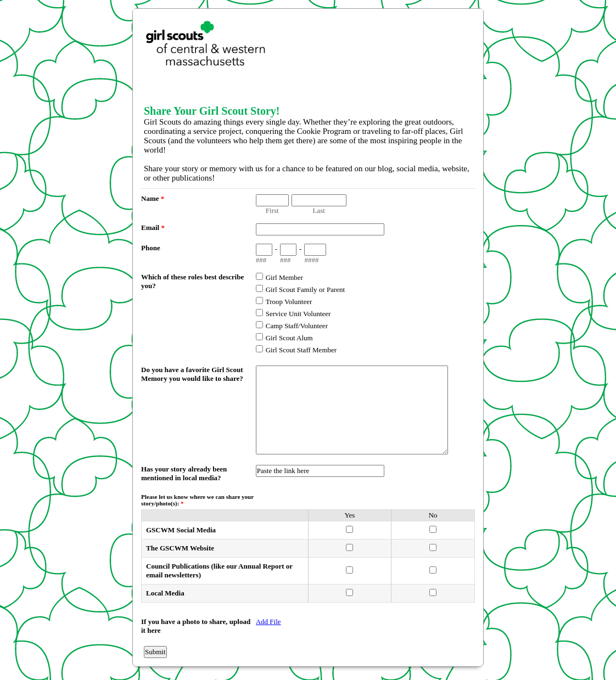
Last (319, 210)
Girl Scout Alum (289, 338)
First (272, 210)
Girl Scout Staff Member (301, 350)
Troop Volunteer (289, 302)
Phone (151, 248)
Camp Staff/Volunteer (297, 326)
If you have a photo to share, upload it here (196, 626)
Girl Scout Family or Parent (305, 290)
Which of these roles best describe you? (192, 281)
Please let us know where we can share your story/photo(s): (197, 500)
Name (153, 198)
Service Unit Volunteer (298, 314)
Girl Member (284, 277)
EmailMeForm (308, 50)
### (261, 260)
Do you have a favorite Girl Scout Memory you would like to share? (192, 374)
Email (153, 227)
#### (311, 260)
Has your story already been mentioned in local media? (184, 473)
